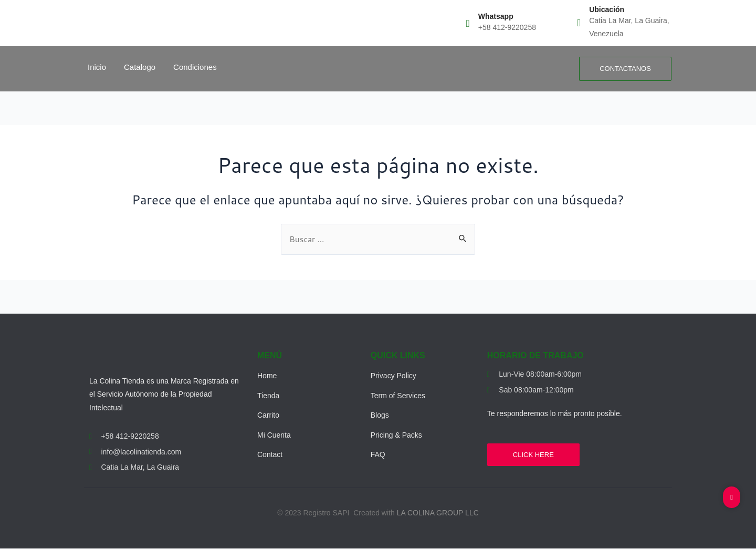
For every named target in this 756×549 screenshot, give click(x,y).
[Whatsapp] (468, 23)
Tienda (268, 396)
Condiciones (195, 67)
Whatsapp (496, 16)
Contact (270, 455)
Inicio (97, 67)
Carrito (268, 416)
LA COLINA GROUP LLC (438, 513)
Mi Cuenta (274, 435)
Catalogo (140, 67)
